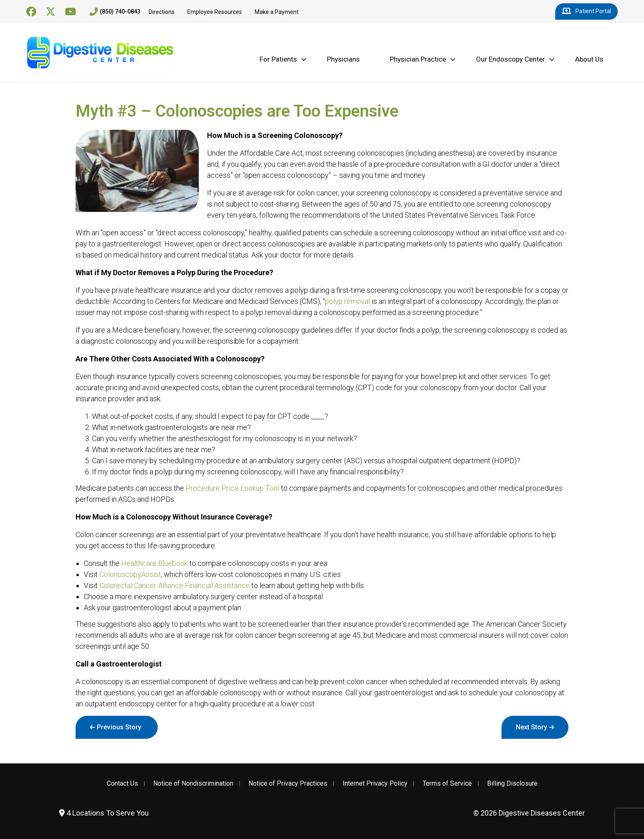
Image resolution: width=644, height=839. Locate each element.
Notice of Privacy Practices (288, 784)
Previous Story (119, 727)
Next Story (531, 727)
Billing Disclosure (512, 784)
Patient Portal (586, 11)
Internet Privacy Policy (375, 784)
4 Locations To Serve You (104, 813)
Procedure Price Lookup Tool (232, 488)
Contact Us (122, 784)
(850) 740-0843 (115, 12)
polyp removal (347, 301)
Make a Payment (277, 12)
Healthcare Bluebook (154, 563)
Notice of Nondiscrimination (193, 784)
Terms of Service (447, 784)
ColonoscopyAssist (130, 574)
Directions (162, 12)
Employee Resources (215, 12)
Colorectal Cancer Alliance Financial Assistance (175, 585)
